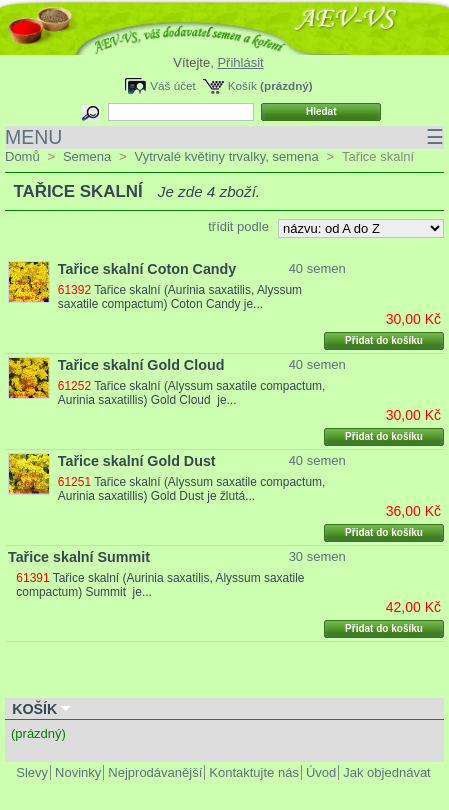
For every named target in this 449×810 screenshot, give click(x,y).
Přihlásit (240, 62)
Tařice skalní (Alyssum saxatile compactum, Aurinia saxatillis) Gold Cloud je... (192, 393)
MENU (224, 137)
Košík (242, 85)
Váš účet (172, 85)
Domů (22, 156)
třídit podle (238, 226)
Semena (87, 156)
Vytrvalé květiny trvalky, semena (226, 156)
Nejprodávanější (155, 772)
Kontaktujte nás (254, 772)
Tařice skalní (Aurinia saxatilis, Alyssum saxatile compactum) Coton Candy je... (180, 297)
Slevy (32, 772)
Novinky (78, 772)
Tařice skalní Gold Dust (137, 461)
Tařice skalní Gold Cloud (141, 365)
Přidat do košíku (384, 340)
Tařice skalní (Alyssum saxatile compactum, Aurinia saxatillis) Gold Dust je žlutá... (192, 489)
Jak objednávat (386, 772)
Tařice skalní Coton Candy (147, 269)
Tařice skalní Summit (79, 557)
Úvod (321, 772)
